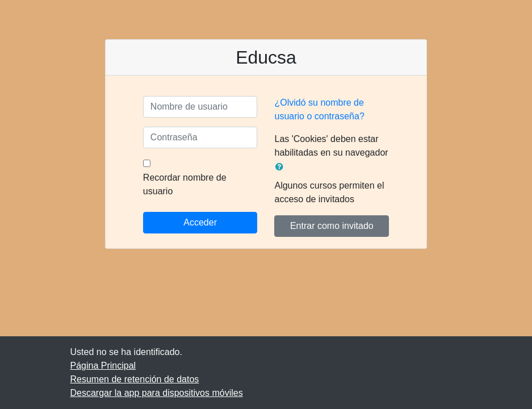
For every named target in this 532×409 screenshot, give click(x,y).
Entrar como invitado (332, 226)
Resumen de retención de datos (135, 379)
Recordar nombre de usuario (185, 184)
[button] (282, 167)
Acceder (200, 222)
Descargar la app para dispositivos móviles (157, 393)
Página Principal (103, 366)
